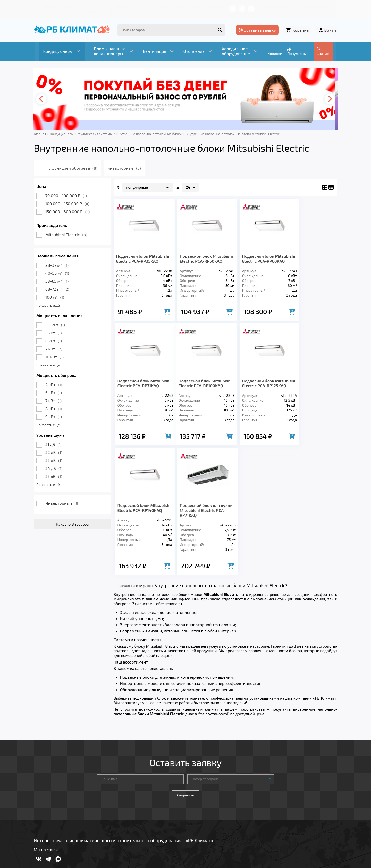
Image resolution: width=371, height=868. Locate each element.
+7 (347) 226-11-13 (319, 6)
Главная (45, 6)
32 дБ (55, 446)
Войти (329, 25)
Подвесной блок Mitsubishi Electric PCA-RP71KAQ (308, 255)
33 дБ (55, 454)
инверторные (126, 162)
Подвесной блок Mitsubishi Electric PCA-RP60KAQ (252, 255)
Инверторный (64, 497)
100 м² (56, 291)
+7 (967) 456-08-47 (280, 6)
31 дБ (55, 438)
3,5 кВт (56, 319)
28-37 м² (58, 259)
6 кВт (55, 335)
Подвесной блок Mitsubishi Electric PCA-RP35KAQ (140, 255)
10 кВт (56, 351)
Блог (192, 6)
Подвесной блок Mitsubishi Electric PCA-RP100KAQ (140, 385)
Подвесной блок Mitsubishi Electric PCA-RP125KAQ (197, 385)
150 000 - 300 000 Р (69, 205)
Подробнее (264, 833)
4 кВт (55, 378)
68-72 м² (59, 283)
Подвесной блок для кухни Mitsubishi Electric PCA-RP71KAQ (309, 385)
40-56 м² (58, 267)
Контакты (211, 6)
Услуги (64, 6)
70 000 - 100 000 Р (67, 189)
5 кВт (55, 327)
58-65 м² (58, 275)
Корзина (300, 25)
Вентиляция (92, 794)
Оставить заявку (258, 25)
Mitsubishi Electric (68, 228)
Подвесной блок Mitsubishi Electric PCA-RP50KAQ (197, 255)
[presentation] (43, 93)
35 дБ (55, 470)
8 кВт (55, 402)
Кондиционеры (53, 794)
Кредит (175, 6)
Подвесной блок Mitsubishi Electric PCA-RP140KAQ (252, 385)
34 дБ (55, 462)
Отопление (127, 794)
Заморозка (160, 794)
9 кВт (55, 410)
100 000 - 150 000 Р (69, 197)
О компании (88, 6)
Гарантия (154, 6)
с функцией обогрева (75, 162)
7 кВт (55, 343)
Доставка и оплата (122, 6)
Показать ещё (49, 299)
